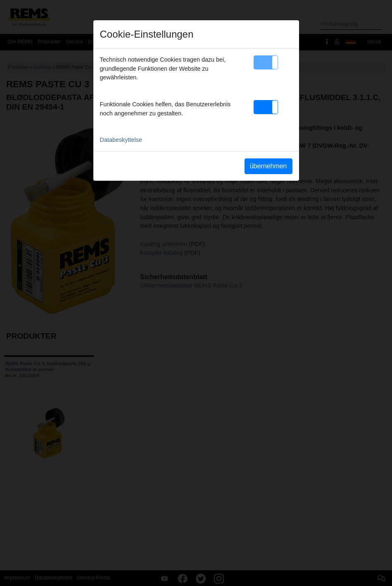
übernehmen (268, 166)
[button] (266, 62)
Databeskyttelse (121, 140)
